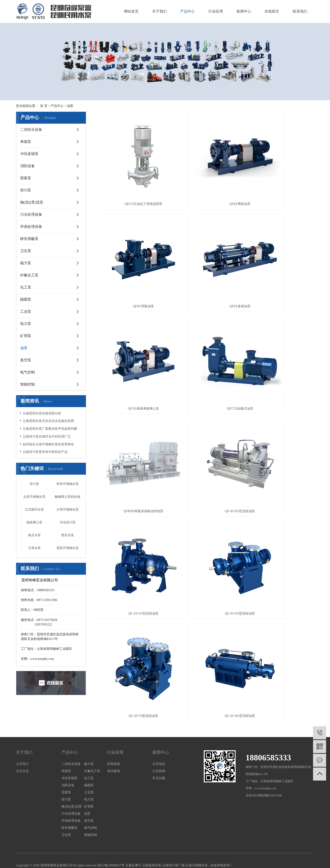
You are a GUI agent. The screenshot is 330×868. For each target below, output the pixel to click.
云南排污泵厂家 (173, 835)
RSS (273, 765)
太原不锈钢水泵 (34, 497)
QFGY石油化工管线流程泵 (132, 181)
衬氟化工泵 (29, 275)
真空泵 (26, 360)
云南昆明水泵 (152, 835)
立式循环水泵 (34, 510)
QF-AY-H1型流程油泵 (206, 341)
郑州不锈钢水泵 (68, 484)
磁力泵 (26, 263)
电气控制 (27, 372)
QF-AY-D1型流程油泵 (280, 341)
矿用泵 (26, 336)
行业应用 (216, 11)
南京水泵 (34, 535)
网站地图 (264, 765)
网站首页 (131, 11)
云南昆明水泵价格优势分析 (42, 413)
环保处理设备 (31, 227)
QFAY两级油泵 (206, 181)
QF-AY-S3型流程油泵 (206, 421)
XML (279, 765)
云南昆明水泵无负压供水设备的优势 (48, 421)
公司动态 (159, 733)
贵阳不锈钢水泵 (68, 548)
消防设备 (27, 166)
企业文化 (22, 740)
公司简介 (22, 733)
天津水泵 (34, 548)
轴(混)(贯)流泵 (32, 202)
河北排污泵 (68, 522)
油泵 (70, 106)
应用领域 (113, 733)
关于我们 (159, 11)
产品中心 (187, 11)
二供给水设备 (31, 129)
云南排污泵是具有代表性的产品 (45, 452)
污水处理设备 (31, 214)
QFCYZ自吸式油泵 (280, 261)
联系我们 (300, 11)
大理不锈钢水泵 (68, 510)
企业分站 (251, 765)
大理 (51, 841)
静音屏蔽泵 (29, 239)
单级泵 (26, 142)
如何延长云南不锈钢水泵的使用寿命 (48, 444)
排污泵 (26, 190)
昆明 (44, 841)
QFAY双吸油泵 (280, 181)
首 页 (44, 106)
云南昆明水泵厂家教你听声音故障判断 (50, 429)
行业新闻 (159, 740)
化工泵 (26, 287)
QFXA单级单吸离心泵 (206, 261)
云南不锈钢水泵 (197, 835)
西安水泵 (68, 535)
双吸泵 (26, 178)
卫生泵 (26, 251)
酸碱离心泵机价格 (68, 497)
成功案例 (113, 740)
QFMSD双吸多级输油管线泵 (132, 341)
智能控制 (27, 384)
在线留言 (272, 11)
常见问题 (159, 747)
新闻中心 (244, 11)
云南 (37, 841)
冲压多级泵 (29, 154)
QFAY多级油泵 (132, 261)
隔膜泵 (26, 299)
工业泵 (26, 312)
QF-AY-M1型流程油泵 (280, 421)
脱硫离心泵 (34, 522)
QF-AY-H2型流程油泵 (132, 421)
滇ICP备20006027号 (111, 835)
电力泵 (26, 324)
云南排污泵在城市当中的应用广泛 (47, 437)
